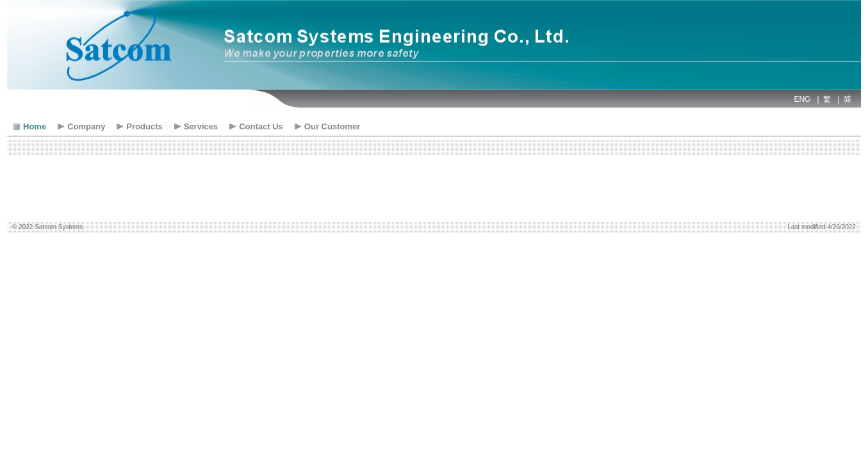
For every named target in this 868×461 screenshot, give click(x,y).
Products (144, 126)
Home (35, 126)
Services (201, 126)
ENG (802, 99)
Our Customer (332, 126)
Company (86, 126)
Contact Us (261, 126)
